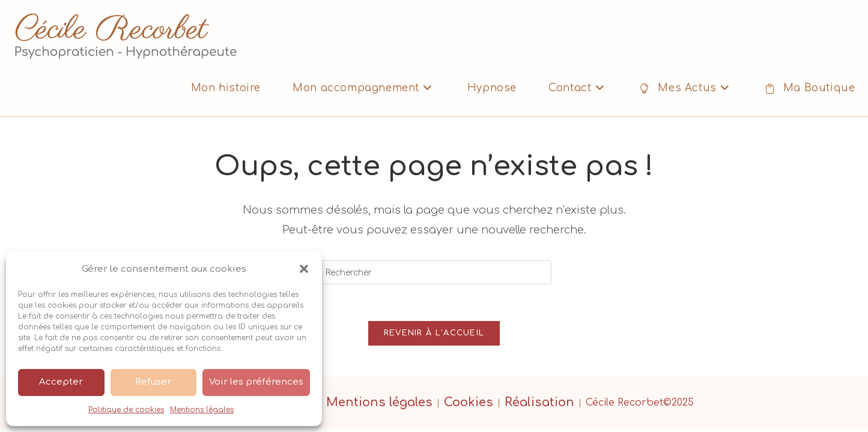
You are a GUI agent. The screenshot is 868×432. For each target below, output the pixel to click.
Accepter (61, 382)
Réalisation (539, 402)
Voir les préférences (256, 382)
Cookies (469, 402)
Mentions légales (202, 410)
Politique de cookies (126, 410)
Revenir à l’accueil (434, 333)
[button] (304, 269)
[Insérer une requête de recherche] (434, 272)
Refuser (153, 382)
